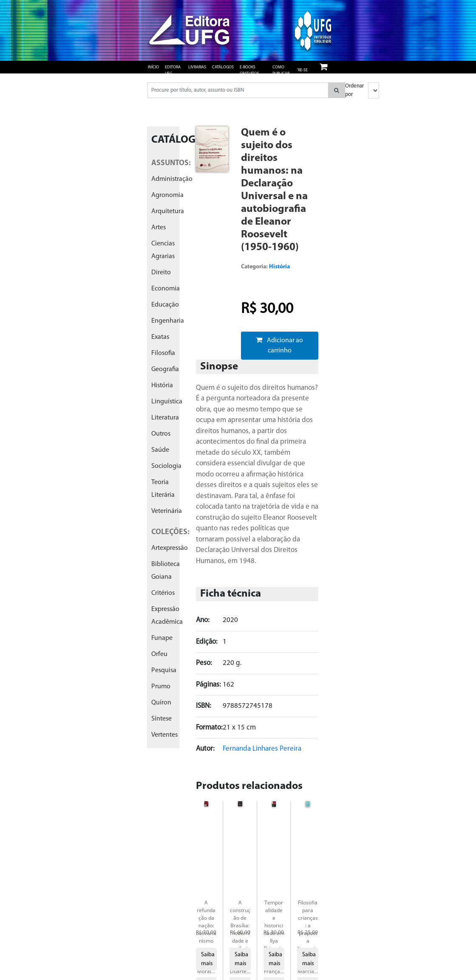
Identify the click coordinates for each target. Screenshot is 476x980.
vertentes (164, 735)
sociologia (166, 466)
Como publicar (281, 70)
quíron (161, 703)
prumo (161, 687)
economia (166, 289)
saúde (160, 450)
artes (159, 228)
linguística (167, 402)
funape (162, 638)
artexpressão (170, 548)
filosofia (163, 353)
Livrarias (197, 67)
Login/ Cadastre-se (295, 67)
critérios (163, 593)
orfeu (159, 654)
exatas (160, 337)
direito (161, 273)
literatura (165, 418)
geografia (165, 369)
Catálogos (223, 67)
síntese (161, 719)
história (162, 386)
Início (153, 67)
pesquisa (164, 670)
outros (161, 434)
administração (172, 179)
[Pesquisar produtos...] (238, 90)
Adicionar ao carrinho (279, 345)
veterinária (167, 511)
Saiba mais (208, 959)
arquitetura (168, 211)
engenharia (168, 321)
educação (165, 305)
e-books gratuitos (249, 70)
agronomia (167, 195)
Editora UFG (173, 70)
